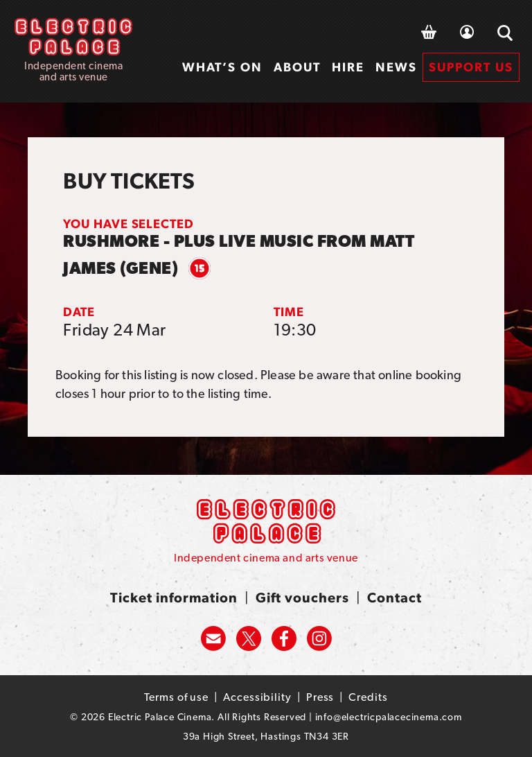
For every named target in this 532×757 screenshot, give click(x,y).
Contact (394, 598)
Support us (471, 67)
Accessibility (257, 697)
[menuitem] (222, 67)
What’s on (222, 67)
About (297, 67)
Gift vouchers (302, 598)
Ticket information (174, 598)
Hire (348, 67)
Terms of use (176, 697)
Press (320, 697)
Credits (368, 697)
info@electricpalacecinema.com (389, 717)
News (396, 67)
